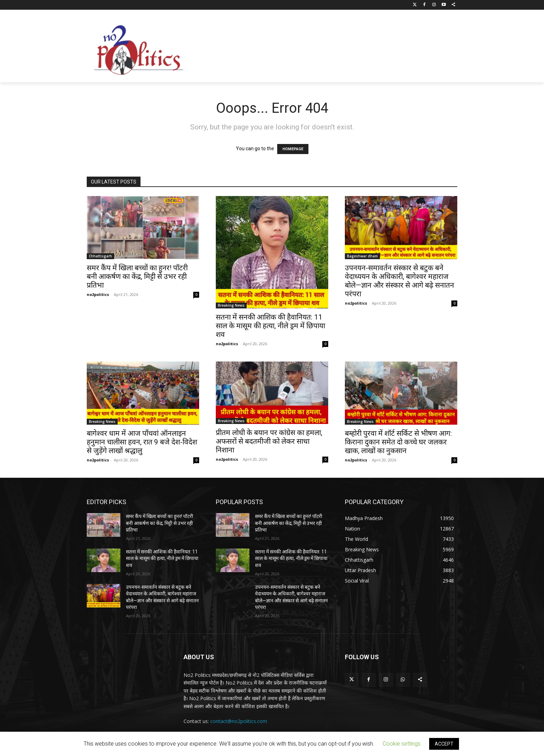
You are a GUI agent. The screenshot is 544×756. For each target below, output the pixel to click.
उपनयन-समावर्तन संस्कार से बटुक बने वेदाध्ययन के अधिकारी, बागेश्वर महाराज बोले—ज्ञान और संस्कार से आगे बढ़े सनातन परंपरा (399, 281)
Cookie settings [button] (402, 744)
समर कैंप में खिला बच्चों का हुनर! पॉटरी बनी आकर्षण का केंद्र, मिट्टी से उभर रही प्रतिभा (137, 277)
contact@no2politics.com (239, 721)
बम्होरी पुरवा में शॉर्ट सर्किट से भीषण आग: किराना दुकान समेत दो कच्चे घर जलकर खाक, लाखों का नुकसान (398, 442)
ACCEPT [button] (444, 744)
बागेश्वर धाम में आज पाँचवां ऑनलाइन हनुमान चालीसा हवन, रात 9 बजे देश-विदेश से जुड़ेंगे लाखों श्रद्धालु (142, 442)
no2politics (98, 294)
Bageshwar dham (362, 256)
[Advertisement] (328, 48)
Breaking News (231, 305)
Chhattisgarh (100, 256)
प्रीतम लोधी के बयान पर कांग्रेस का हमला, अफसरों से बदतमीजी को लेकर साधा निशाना (269, 441)
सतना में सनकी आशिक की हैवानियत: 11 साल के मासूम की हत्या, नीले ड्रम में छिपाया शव (270, 326)
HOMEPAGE (293, 149)
